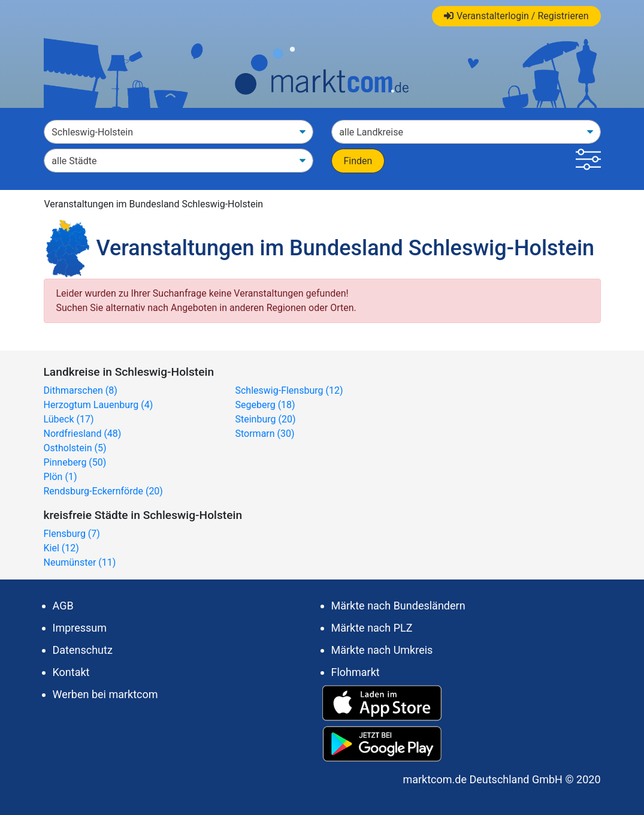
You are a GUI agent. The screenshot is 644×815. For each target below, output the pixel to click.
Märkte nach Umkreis (382, 650)
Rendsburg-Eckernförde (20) (103, 491)
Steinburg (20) (265, 419)
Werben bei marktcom (105, 694)
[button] (588, 161)
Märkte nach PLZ (372, 628)
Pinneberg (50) (75, 462)
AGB (63, 606)
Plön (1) (61, 477)
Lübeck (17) (69, 419)
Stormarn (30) (264, 434)
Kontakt (71, 672)
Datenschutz (83, 650)
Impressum (80, 628)
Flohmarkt (356, 672)
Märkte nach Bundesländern (398, 606)
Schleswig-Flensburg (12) (289, 390)
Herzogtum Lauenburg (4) (99, 405)
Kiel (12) (61, 548)
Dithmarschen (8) (81, 390)
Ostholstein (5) (75, 448)
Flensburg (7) (72, 534)
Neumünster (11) (80, 562)
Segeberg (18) (265, 405)
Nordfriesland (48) (83, 434)
